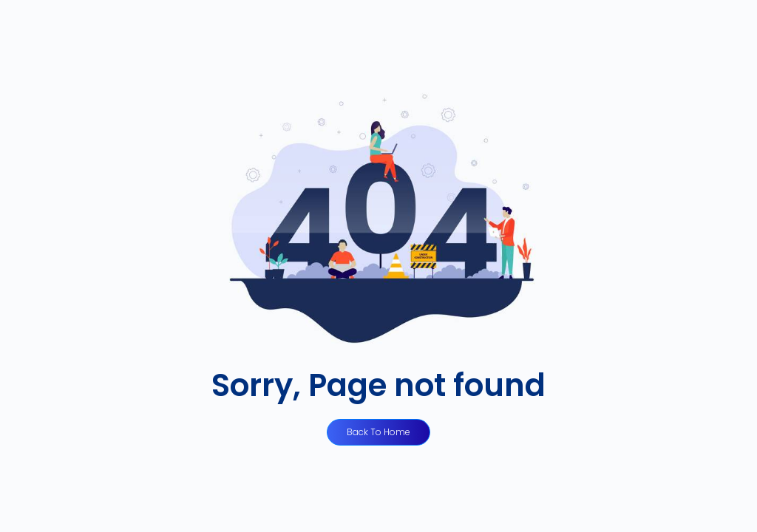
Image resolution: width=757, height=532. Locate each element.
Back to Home (378, 432)
